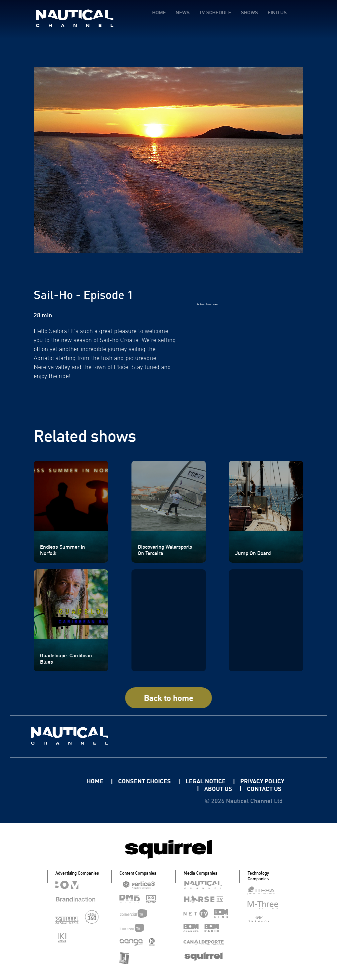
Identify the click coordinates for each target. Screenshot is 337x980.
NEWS (183, 12)
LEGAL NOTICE (206, 781)
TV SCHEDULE (215, 12)
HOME (159, 12)
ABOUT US (219, 788)
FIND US (277, 12)
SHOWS (249, 12)
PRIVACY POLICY (262, 781)
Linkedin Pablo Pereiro (45, 781)
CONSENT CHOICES (145, 781)
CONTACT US (264, 788)
